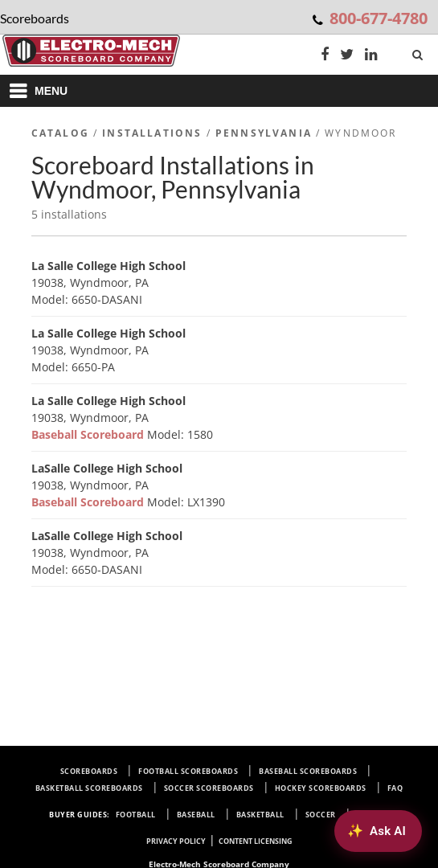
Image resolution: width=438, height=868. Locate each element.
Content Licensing (256, 841)
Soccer (321, 815)
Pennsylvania (264, 133)
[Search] (419, 51)
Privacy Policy (176, 841)
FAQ (395, 788)
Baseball (196, 815)
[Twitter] (347, 56)
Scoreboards (89, 771)
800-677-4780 (379, 18)
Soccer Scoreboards (209, 788)
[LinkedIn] (371, 56)
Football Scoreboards (188, 771)
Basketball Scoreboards (89, 788)
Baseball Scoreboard (89, 434)
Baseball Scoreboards (308, 771)
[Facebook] (325, 56)
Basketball (260, 815)
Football (136, 815)
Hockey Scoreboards (321, 788)
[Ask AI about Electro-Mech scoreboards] (378, 831)
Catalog (60, 133)
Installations (152, 133)
